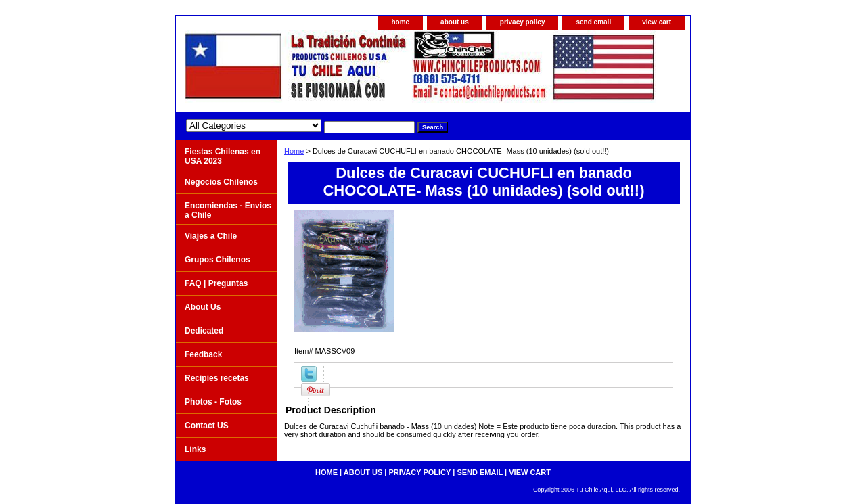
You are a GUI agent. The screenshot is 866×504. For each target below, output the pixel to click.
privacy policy (523, 22)
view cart (657, 22)
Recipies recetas (217, 378)
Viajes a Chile (211, 236)
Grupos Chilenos (218, 260)
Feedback (203, 354)
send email (593, 22)
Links (195, 449)
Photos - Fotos (213, 402)
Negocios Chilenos (221, 182)
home (400, 22)
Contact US (207, 426)
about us (455, 22)
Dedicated (204, 331)
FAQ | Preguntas (216, 283)
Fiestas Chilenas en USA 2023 (223, 156)
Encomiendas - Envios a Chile (228, 210)
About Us (203, 307)
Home (294, 151)
